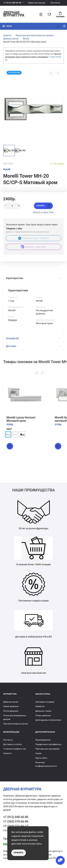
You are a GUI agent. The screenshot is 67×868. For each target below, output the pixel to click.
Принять (19, 853)
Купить (43, 206)
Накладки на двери (45, 702)
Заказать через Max (33, 247)
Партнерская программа (48, 749)
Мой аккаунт (64, 26)
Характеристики (33, 278)
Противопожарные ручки (16, 724)
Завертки (40, 706)
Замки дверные (11, 706)
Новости (7, 753)
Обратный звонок (37, 3)
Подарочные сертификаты (48, 744)
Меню (7, 26)
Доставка (33, 346)
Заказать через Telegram (33, 238)
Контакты (55, 3)
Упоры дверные (43, 715)
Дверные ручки (11, 702)
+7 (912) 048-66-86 (12, 3)
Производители (43, 740)
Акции (38, 753)
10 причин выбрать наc (15, 749)
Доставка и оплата (13, 744)
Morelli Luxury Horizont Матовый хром (21, 419)
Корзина (60, 15)
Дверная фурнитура (14, 14)
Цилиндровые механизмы (48, 720)
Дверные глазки (43, 711)
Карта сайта (41, 758)
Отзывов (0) (33, 338)
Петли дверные (11, 711)
